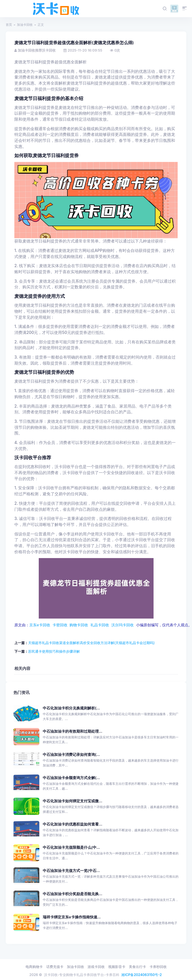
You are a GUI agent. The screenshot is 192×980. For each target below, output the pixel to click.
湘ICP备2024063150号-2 (141, 975)
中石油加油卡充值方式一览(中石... (71, 870)
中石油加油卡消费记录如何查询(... (71, 754)
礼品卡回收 (100, 625)
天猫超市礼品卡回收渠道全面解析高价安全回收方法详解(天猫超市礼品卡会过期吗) (91, 642)
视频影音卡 (117, 967)
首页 (9, 25)
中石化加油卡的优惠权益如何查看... (72, 824)
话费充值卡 (55, 967)
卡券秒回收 (158, 967)
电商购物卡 (34, 967)
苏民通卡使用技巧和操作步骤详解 (54, 651)
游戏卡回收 (96, 967)
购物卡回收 (79, 625)
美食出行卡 (137, 967)
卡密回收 (60, 625)
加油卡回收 (25, 25)
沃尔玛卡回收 (123, 625)
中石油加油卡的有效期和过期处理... (72, 731)
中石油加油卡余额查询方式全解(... (71, 777)
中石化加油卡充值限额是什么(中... (71, 847)
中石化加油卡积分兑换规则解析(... (71, 708)
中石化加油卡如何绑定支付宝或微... (72, 801)
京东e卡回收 (40, 625)
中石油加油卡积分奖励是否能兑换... (72, 894)
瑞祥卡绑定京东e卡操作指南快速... (72, 917)
